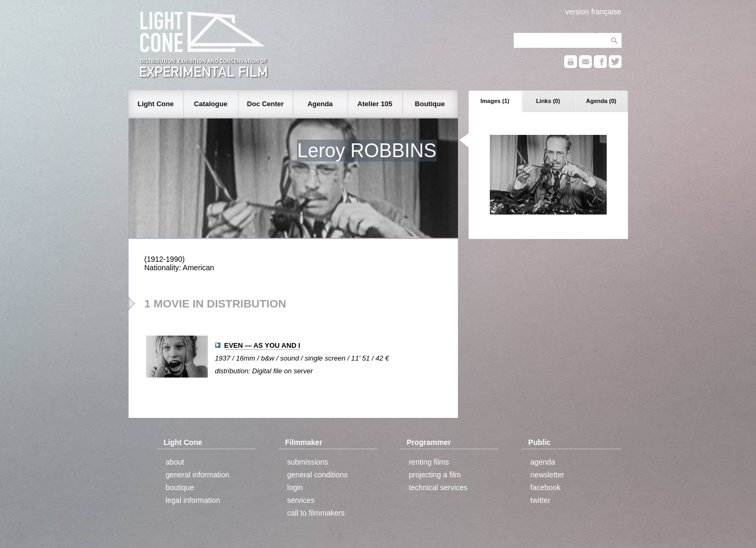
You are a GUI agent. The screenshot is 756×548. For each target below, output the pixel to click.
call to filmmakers (316, 513)
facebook (545, 487)
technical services (438, 487)
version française (593, 12)
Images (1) (495, 101)
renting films (428, 462)
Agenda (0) (601, 101)
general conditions (318, 475)
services (301, 500)
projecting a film (435, 475)
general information (198, 475)
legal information (193, 500)
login (295, 487)
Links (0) (548, 101)
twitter (540, 500)
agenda (543, 462)
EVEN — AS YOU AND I (262, 345)
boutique (180, 487)
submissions (308, 462)
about (175, 462)
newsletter (547, 475)
